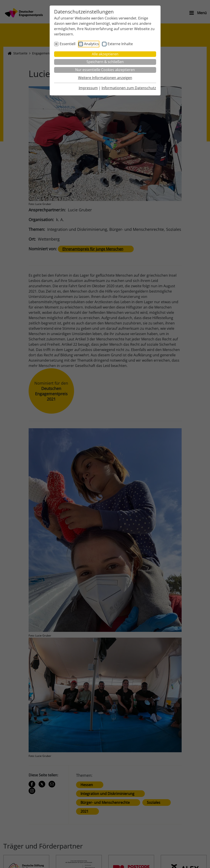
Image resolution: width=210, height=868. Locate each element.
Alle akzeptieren (105, 54)
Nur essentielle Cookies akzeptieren (105, 70)
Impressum (88, 88)
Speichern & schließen (105, 62)
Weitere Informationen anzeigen (105, 78)
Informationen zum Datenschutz (129, 88)
